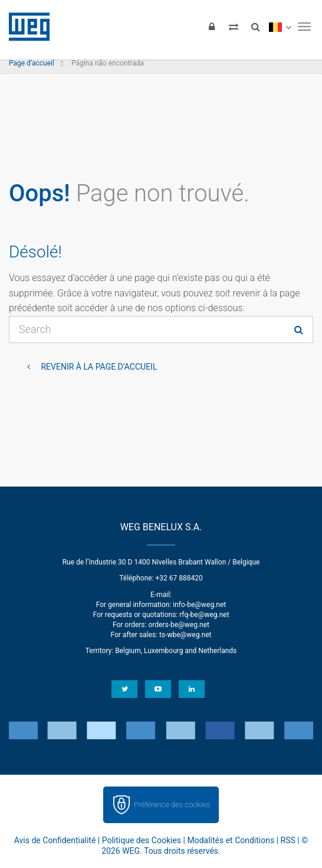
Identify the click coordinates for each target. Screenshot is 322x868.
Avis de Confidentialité (55, 840)
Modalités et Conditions (231, 840)
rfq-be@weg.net (204, 615)
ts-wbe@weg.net (185, 635)
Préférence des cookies (172, 805)
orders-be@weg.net (179, 625)
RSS (288, 840)
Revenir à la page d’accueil (98, 367)
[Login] (212, 27)
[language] (280, 27)
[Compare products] (234, 27)
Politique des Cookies (142, 840)
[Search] (255, 27)
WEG (25, 27)
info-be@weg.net (199, 605)
